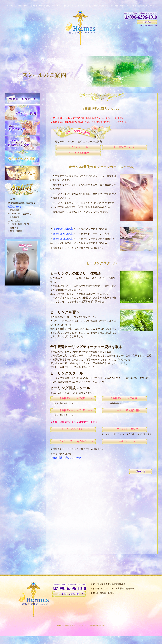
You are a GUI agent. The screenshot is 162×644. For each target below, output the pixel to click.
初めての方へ (37, 51)
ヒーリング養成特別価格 (124, 416)
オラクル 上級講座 (63, 242)
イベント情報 (147, 51)
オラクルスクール (78, 148)
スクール (125, 51)
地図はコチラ (14, 206)
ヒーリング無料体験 (78, 156)
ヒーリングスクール (125, 148)
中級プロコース (124, 449)
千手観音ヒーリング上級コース (73, 416)
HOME (16, 51)
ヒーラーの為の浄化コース (73, 436)
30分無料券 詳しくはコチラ (66, 465)
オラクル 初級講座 (63, 232)
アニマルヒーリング (124, 436)
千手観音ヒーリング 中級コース (124, 403)
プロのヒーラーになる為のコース (73, 449)
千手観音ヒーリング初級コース (73, 403)
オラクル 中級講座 (63, 237)
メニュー (81, 51)
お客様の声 (103, 51)
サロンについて (59, 51)
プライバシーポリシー (148, 26)
